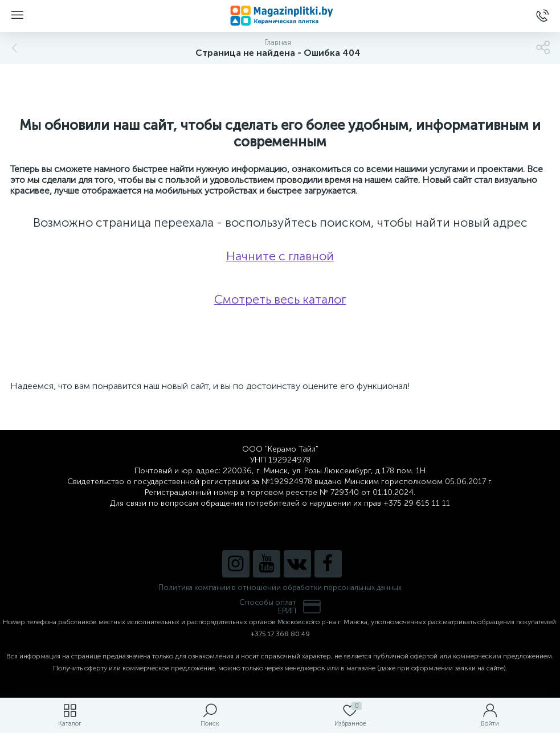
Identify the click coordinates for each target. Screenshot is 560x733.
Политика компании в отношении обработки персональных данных (280, 587)
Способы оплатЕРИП (280, 607)
